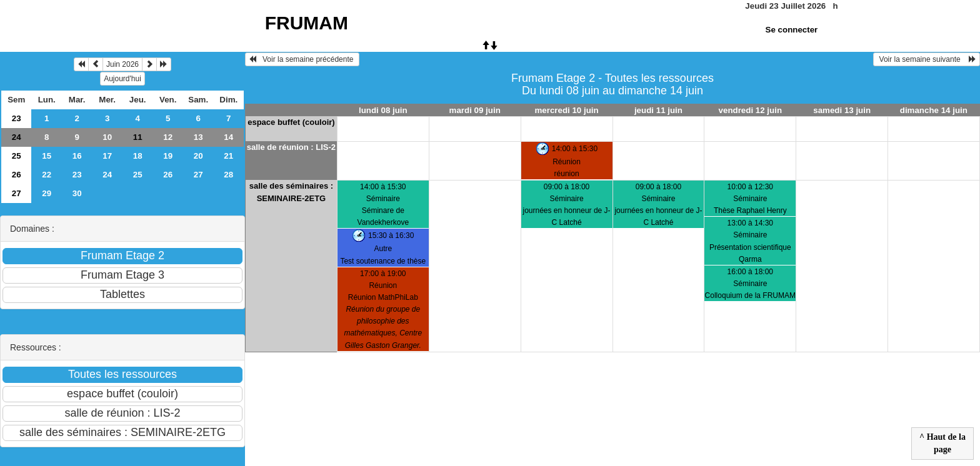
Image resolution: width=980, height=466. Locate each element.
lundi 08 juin (383, 110)
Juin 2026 (122, 64)
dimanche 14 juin (934, 110)
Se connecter (792, 30)
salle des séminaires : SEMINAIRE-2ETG (291, 192)
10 (107, 137)
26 (17, 175)
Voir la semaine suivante (927, 59)
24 (17, 137)
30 (77, 193)
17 (107, 156)
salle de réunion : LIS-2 (291, 147)
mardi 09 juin (475, 110)
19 (168, 156)
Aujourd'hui (122, 79)
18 (138, 156)
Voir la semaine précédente (302, 59)
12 (168, 137)
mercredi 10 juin (566, 110)
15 (47, 156)
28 (228, 175)
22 (47, 175)
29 (47, 193)
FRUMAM (307, 23)
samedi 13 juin (842, 110)
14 (228, 137)
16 (77, 156)
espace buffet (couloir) (291, 122)
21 (228, 156)
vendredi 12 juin (750, 110)
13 (198, 137)
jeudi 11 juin (658, 110)
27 (198, 175)
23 (17, 118)
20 (198, 156)
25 (17, 156)
